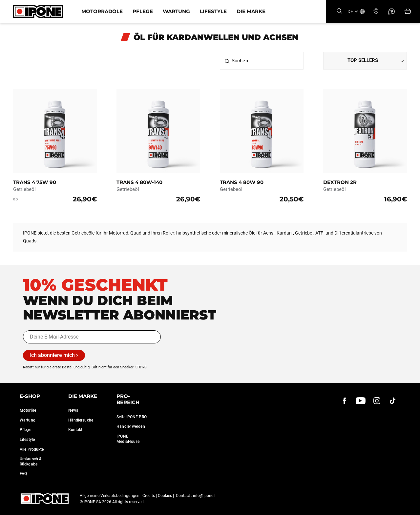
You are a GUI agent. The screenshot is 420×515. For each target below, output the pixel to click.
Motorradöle (102, 11)
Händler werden (131, 426)
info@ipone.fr (205, 496)
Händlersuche (81, 420)
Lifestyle (213, 11)
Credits (149, 496)
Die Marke (251, 11)
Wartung (176, 11)
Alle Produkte (32, 449)
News (73, 410)
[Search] (339, 11)
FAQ (23, 474)
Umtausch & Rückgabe (31, 462)
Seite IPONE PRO (132, 417)
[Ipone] (38, 11)
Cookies (165, 496)
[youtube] (361, 401)
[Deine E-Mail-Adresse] (92, 337)
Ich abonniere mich (52, 355)
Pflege (143, 11)
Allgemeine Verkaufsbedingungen (110, 496)
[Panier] (408, 12)
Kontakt (75, 430)
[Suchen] (262, 61)
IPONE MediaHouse (128, 439)
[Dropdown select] (365, 61)
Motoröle (28, 410)
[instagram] (377, 401)
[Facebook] (345, 401)
